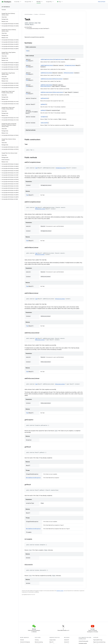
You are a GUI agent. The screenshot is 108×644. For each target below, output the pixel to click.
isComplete (44, 117)
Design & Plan (28, 2)
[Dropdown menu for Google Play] (54, 2)
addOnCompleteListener (47, 59)
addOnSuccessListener (47, 85)
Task (27, 51)
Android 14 (67, 642)
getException (44, 98)
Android (22, 640)
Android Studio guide (83, 641)
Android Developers (29, 14)
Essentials (17, 2)
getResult (43, 104)
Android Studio (102, 2)
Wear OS (51, 642)
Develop (36, 14)
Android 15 (67, 640)
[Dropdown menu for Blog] (63, 2)
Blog (60, 2)
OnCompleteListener (59, 59)
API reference (6, 7)
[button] (9, 24)
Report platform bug (98, 640)
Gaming (37, 640)
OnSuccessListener (45, 86)
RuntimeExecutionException (33, 478)
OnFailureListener (69, 73)
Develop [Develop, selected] (39, 2)
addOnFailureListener (47, 73)
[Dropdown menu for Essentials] (21, 2)
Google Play (49, 2)
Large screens (53, 640)
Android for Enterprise (25, 642)
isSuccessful (44, 123)
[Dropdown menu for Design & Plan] (33, 2)
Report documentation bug (99, 642)
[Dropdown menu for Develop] (42, 2)
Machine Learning (39, 642)
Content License (60, 591)
